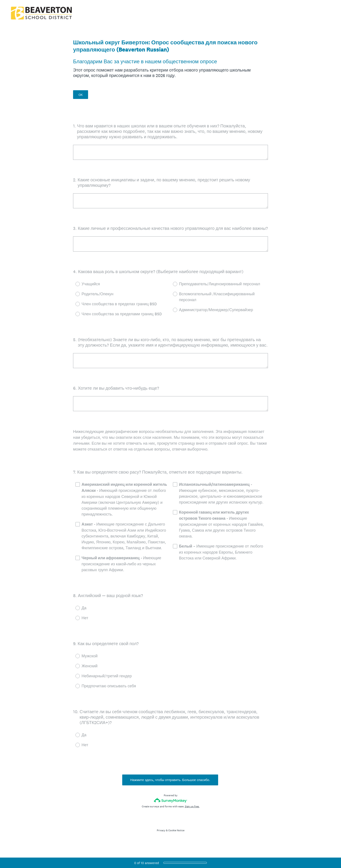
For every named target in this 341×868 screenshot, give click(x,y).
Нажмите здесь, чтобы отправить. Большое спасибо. (171, 787)
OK (81, 95)
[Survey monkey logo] (171, 808)
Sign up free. (192, 814)
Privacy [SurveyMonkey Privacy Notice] (161, 838)
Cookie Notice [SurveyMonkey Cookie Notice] (176, 838)
